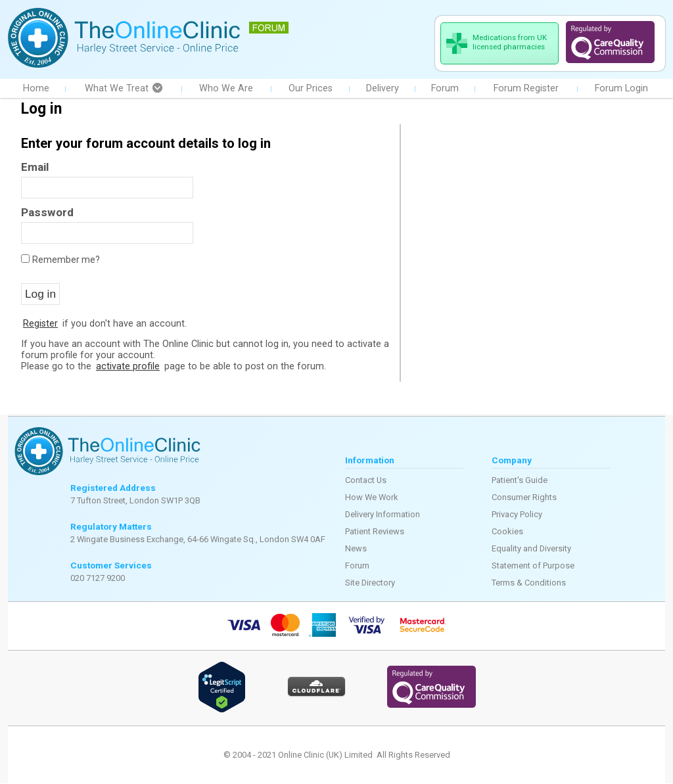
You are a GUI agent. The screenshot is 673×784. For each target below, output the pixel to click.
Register (40, 324)
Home (36, 89)
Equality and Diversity (531, 549)
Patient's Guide (520, 481)
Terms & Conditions (529, 583)
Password (47, 213)
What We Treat (124, 89)
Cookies (507, 532)
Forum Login (621, 89)
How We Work (372, 498)
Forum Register (526, 89)
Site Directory (370, 583)
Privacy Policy (517, 515)
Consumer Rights (524, 498)
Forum (445, 89)
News (356, 549)
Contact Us (366, 481)
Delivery (383, 89)
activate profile (128, 367)
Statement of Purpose (533, 566)
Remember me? (66, 260)
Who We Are (226, 89)
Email (35, 168)
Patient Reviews (375, 532)
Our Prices (311, 89)
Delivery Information (383, 515)
